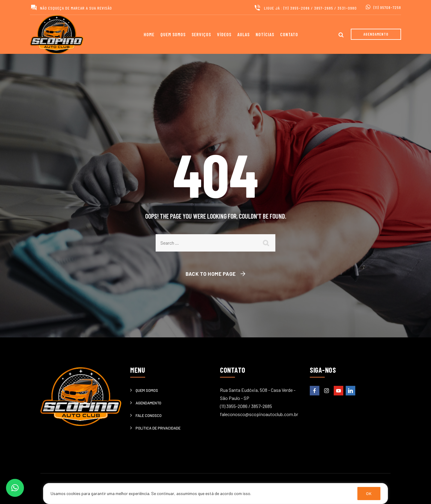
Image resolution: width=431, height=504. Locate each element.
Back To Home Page (211, 274)
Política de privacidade (158, 428)
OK (369, 493)
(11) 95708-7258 (387, 7)
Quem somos (173, 34)
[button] (15, 488)
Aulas (243, 34)
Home (149, 34)
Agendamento (148, 403)
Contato (289, 34)
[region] (215, 494)
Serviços (201, 34)
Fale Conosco (149, 415)
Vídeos (224, 34)
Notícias (265, 34)
